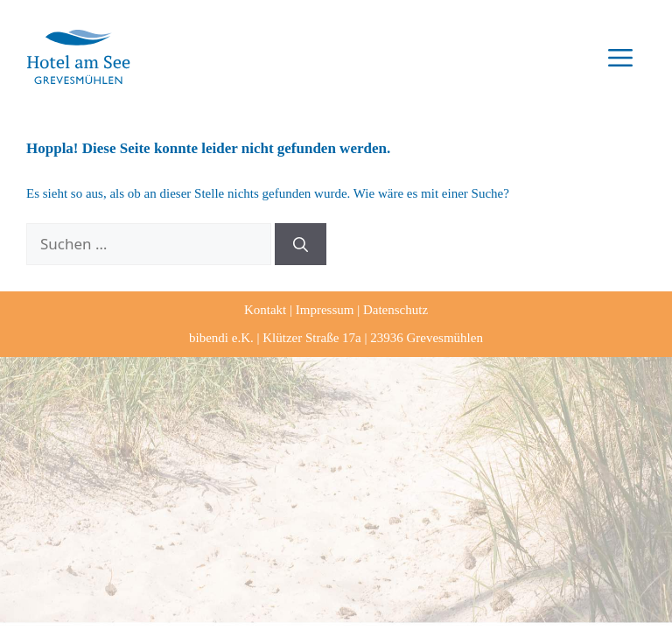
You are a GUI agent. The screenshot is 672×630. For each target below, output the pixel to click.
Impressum (325, 310)
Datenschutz (395, 310)
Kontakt (265, 310)
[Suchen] (301, 244)
